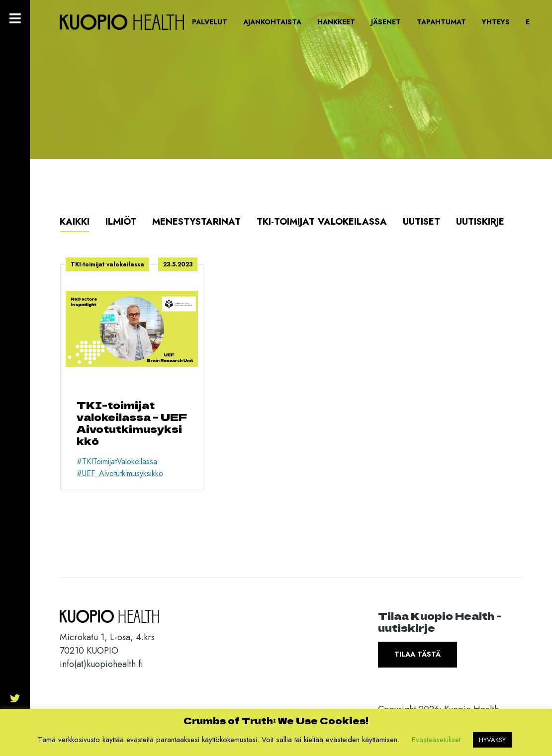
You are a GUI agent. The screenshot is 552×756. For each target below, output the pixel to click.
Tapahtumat (441, 22)
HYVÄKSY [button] (492, 740)
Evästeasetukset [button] (436, 740)
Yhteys (496, 22)
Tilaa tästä (417, 654)
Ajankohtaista (272, 22)
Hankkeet (336, 22)
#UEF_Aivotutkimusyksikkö (120, 473)
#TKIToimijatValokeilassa (117, 462)
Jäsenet (386, 22)
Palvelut (210, 22)
